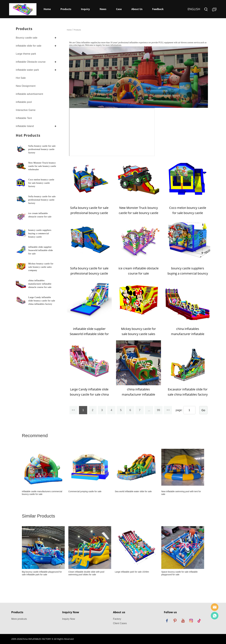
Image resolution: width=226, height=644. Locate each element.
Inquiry (85, 9)
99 (158, 410)
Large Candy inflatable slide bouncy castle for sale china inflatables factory (42, 301)
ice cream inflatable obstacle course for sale (139, 271)
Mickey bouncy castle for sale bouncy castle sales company (41, 267)
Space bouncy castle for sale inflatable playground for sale (179, 573)
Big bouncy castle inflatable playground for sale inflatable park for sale (42, 573)
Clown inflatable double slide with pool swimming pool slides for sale (86, 573)
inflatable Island (25, 126)
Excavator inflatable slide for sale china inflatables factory (188, 392)
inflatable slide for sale (29, 46)
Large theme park (26, 54)
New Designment (26, 86)
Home (47, 9)
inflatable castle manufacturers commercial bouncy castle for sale (42, 493)
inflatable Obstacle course (31, 62)
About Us (137, 9)
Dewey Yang (215, 616)
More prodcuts (19, 619)
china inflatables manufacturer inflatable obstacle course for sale (40, 284)
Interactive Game (26, 110)
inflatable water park (27, 70)
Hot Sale (21, 78)
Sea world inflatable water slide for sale (133, 491)
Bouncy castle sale (27, 38)
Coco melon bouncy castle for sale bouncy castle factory (41, 183)
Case (119, 9)
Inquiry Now (68, 619)
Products (66, 9)
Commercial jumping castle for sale (85, 491)
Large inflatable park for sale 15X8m (132, 572)
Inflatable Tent (24, 118)
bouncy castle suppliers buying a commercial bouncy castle (40, 233)
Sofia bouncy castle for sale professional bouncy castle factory (42, 149)
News (103, 9)
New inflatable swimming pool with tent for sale (181, 493)
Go (203, 410)
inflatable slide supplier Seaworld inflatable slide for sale (41, 250)
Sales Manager (215, 607)
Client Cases (120, 623)
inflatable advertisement (29, 94)
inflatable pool (24, 102)
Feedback (158, 9)
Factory (117, 619)
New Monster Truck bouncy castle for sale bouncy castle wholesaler (42, 166)
